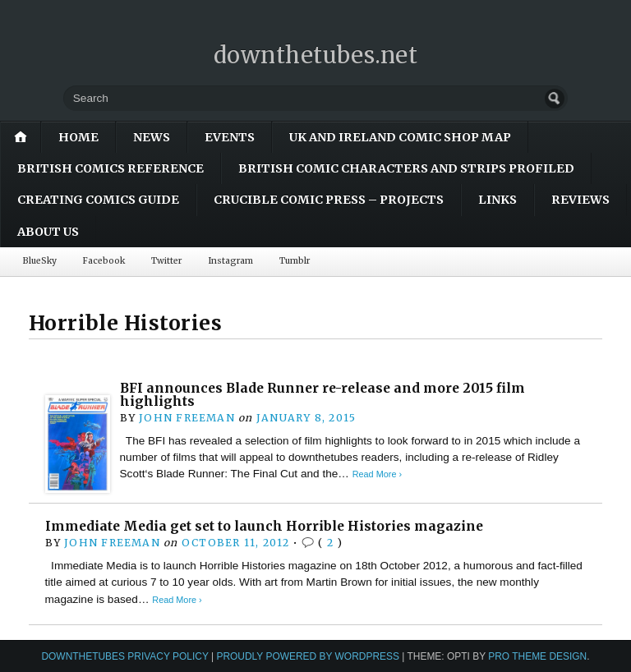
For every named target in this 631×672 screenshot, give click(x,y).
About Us (48, 232)
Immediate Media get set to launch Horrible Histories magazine (264, 526)
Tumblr (295, 261)
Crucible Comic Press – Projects (329, 200)
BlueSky (40, 261)
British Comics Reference (111, 168)
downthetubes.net (316, 55)
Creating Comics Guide (98, 200)
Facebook (104, 261)
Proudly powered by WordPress (308, 656)
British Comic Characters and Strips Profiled (406, 168)
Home (78, 137)
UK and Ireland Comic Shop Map (400, 137)
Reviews (580, 200)
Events (230, 137)
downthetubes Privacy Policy (124, 656)
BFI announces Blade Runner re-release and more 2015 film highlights (322, 395)
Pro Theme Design (537, 656)
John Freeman (187, 418)
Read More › (377, 474)
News (152, 137)
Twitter (166, 261)
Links (497, 200)
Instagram (230, 261)
